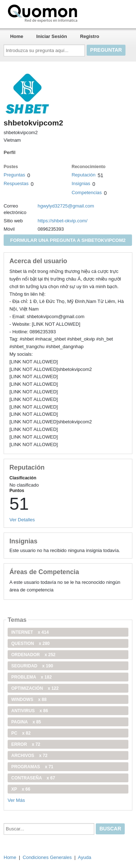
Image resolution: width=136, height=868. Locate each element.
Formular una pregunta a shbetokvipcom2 (68, 240)
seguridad (32, 666)
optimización (35, 688)
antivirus (30, 711)
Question (30, 643)
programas (32, 767)
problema (32, 677)
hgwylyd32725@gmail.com (66, 206)
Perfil (10, 152)
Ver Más (16, 800)
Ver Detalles (22, 520)
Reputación (83, 175)
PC (21, 733)
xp (21, 789)
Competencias (86, 193)
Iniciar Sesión (52, 36)
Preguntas (14, 175)
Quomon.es (66, 13)
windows (29, 700)
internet (30, 632)
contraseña (33, 778)
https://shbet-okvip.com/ (63, 221)
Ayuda (85, 857)
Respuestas (16, 183)
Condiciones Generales (47, 857)
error (26, 744)
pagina (26, 722)
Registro (90, 36)
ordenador (33, 655)
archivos (29, 756)
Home (17, 36)
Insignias (81, 183)
